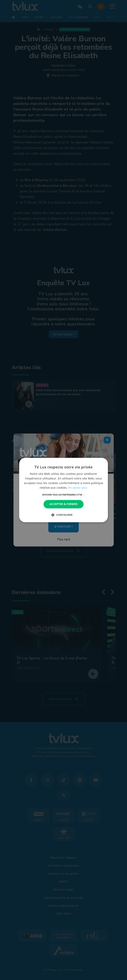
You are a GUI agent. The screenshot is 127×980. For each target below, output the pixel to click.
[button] (63, 495)
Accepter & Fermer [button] (63, 504)
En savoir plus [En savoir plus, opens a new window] (78, 488)
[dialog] (64, 490)
